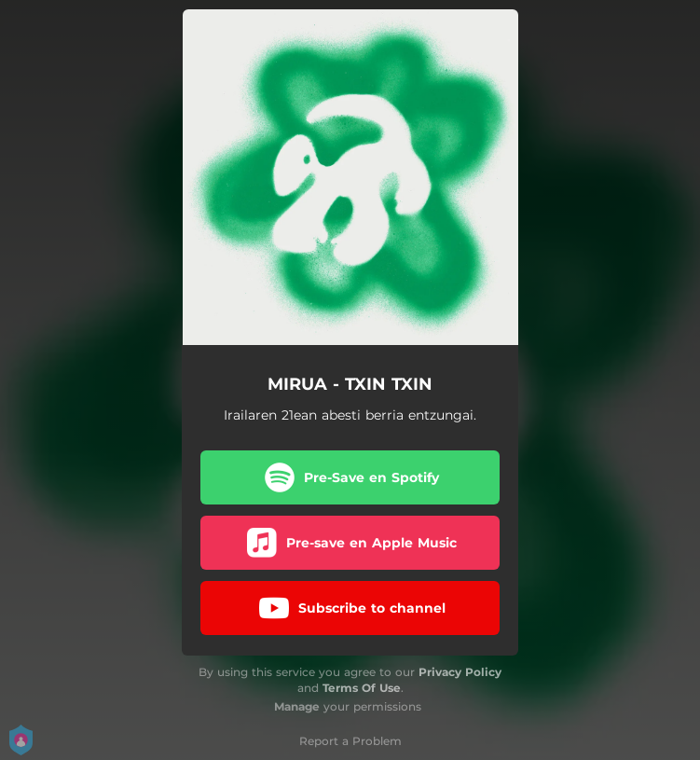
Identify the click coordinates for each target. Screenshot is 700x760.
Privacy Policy (460, 672)
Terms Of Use (362, 688)
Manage (297, 706)
